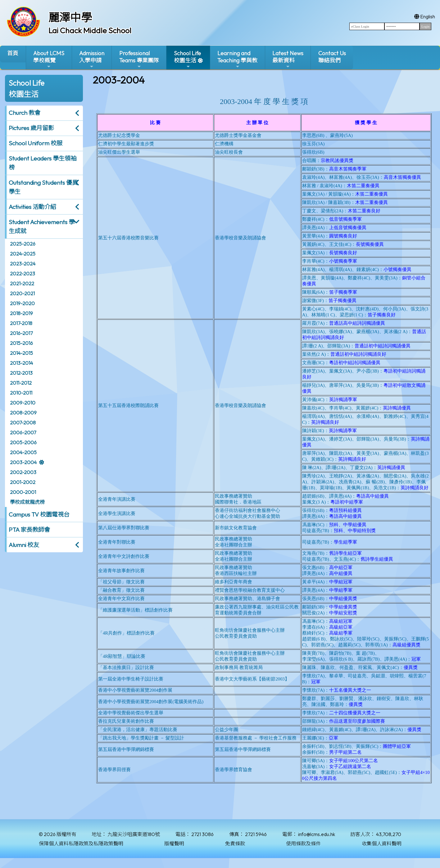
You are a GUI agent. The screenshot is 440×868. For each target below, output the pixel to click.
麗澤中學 (70, 17)
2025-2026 (23, 244)
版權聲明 (174, 843)
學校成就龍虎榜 (27, 502)
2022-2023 (23, 274)
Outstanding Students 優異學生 (43, 187)
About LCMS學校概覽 (49, 59)
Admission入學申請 (92, 59)
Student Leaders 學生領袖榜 (43, 163)
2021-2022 (22, 283)
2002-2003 (23, 472)
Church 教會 (25, 113)
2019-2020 (22, 303)
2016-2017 (21, 333)
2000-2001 (23, 492)
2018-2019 (21, 313)
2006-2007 (23, 432)
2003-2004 (23, 462)
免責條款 (235, 843)
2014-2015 (21, 353)
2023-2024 (23, 264)
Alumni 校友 (24, 545)
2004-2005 (23, 452)
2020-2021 (22, 293)
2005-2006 (23, 442)
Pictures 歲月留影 (31, 128)
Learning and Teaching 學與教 (237, 59)
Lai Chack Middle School (90, 30)
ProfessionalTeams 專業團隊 (139, 59)
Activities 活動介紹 (32, 207)
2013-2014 (21, 363)
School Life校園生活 (187, 59)
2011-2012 (21, 383)
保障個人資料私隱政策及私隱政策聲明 (81, 843)
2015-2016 (21, 343)
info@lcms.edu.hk (317, 834)
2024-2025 (23, 254)
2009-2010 (23, 403)
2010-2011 (21, 393)
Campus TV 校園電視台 (39, 514)
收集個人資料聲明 (382, 843)
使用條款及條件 (303, 843)
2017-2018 (21, 323)
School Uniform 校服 (36, 143)
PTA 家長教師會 (29, 530)
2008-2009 (23, 413)
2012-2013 (21, 373)
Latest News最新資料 (288, 59)
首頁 (13, 53)
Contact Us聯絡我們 (332, 57)
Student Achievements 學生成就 (42, 226)
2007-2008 (23, 423)
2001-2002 (23, 482)
